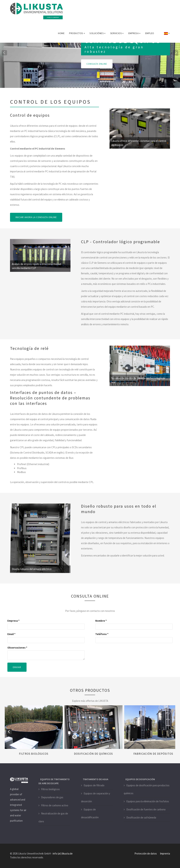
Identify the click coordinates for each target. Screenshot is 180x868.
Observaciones (17, 647)
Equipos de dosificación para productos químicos (147, 789)
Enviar (17, 667)
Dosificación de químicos (93, 753)
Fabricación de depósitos (153, 753)
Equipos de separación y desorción (96, 797)
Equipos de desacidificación (90, 813)
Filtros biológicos (34, 753)
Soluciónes (98, 34)
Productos (77, 34)
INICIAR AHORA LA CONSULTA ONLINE (37, 217)
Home (61, 34)
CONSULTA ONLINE (97, 64)
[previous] (4, 53)
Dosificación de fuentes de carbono (146, 809)
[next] (176, 53)
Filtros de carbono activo (55, 805)
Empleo (150, 34)
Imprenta (165, 853)
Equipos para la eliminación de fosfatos (148, 801)
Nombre (101, 621)
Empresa (134, 34)
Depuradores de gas (52, 797)
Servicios (117, 34)
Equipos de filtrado (94, 785)
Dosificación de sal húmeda (141, 817)
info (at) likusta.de (63, 853)
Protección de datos (146, 853)
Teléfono (102, 634)
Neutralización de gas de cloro (53, 817)
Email (11, 634)
